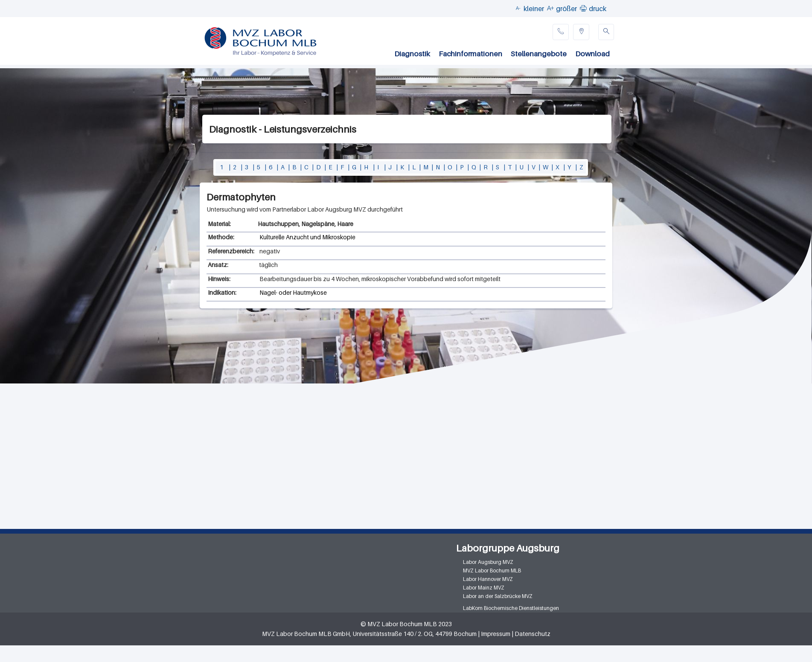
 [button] (583, 8)
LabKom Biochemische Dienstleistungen (511, 608)
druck (598, 9)
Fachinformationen (470, 54)
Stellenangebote (539, 54)
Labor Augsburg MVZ (488, 562)
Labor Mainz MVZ (484, 588)
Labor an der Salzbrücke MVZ (498, 596)
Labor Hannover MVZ (488, 579)
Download (592, 54)
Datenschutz (533, 634)
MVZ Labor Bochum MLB (492, 571)
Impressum (496, 634)
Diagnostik (412, 54)
